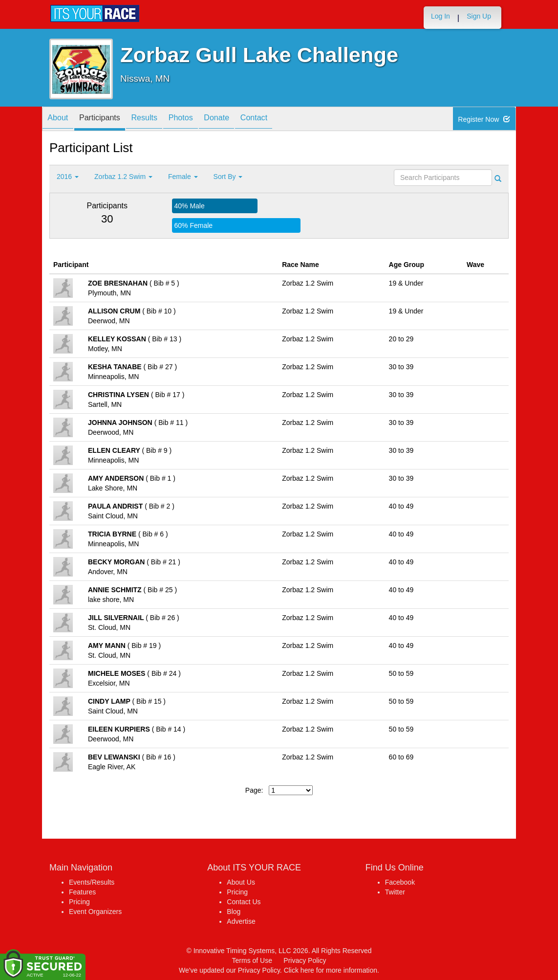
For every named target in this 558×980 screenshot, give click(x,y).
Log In (440, 16)
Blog (234, 912)
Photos (201, 120)
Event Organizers (95, 912)
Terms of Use (252, 960)
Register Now (484, 119)
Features (82, 892)
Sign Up (479, 16)
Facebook (400, 882)
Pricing (79, 902)
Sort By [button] (228, 177)
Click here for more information (331, 970)
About (61, 120)
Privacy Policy (305, 960)
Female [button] (183, 177)
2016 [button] (68, 177)
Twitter (395, 892)
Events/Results (92, 882)
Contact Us (244, 902)
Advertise (241, 921)
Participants (108, 120)
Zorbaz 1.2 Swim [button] (123, 177)
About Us (241, 882)
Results (159, 120)
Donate (243, 120)
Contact (286, 120)
